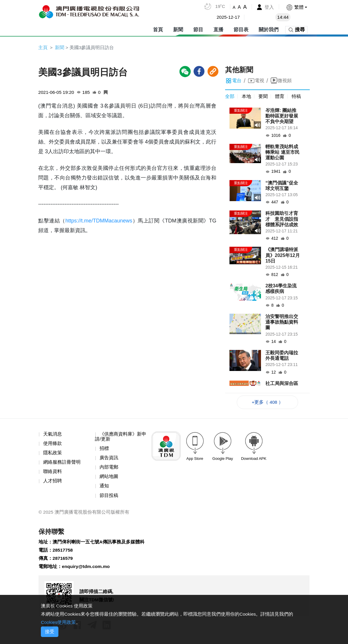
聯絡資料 (53, 473)
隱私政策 (53, 454)
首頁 (158, 29)
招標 (104, 449)
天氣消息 (53, 435)
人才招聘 (53, 482)
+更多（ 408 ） (268, 402)
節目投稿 (109, 497)
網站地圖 (109, 478)
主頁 (43, 48)
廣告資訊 (109, 459)
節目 (198, 29)
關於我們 (269, 29)
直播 (218, 29)
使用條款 (53, 444)
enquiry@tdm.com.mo (87, 569)
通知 (104, 487)
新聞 (178, 29)
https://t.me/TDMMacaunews (99, 221)
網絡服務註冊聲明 (62, 463)
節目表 (241, 29)
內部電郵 (109, 468)
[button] (296, 7)
